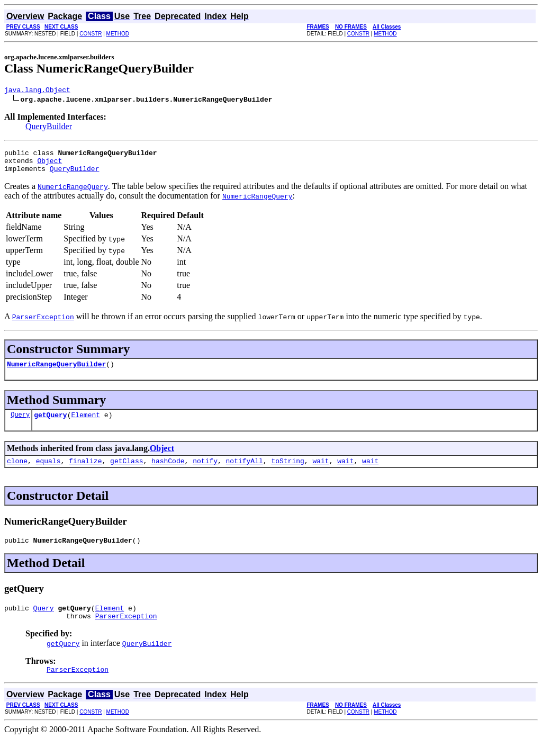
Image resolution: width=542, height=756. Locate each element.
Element (85, 424)
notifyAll (245, 472)
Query (20, 424)
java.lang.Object (37, 91)
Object (49, 165)
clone (17, 472)
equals (48, 472)
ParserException (126, 632)
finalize (85, 472)
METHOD (118, 34)
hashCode (168, 472)
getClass (127, 472)
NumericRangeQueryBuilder (56, 372)
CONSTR (91, 34)
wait (320, 472)
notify (205, 472)
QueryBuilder (49, 128)
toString (287, 472)
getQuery (50, 424)
